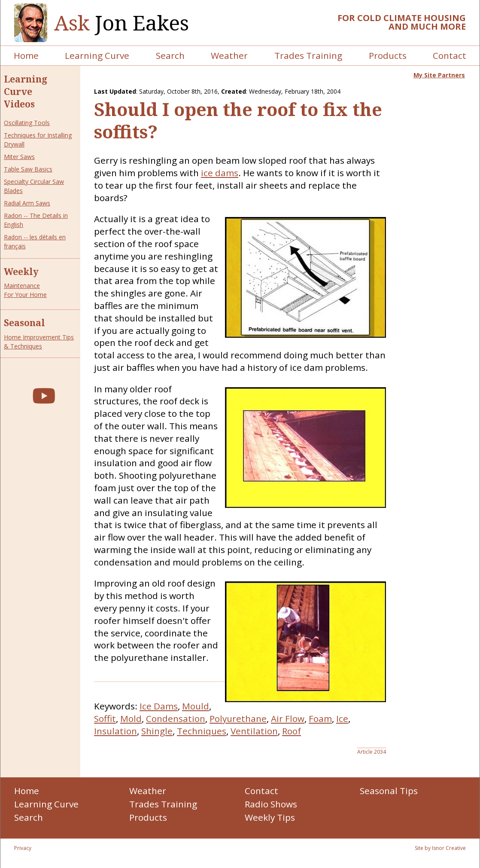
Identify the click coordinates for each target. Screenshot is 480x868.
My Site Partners (439, 75)
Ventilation (254, 731)
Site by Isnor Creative (440, 848)
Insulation (115, 731)
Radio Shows (271, 804)
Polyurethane (238, 718)
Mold (131, 718)
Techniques (202, 731)
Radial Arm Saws (27, 203)
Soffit (105, 718)
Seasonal (24, 323)
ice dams (220, 173)
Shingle (157, 731)
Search (170, 55)
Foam (320, 718)
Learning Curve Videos (26, 92)
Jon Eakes (122, 23)
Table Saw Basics (28, 169)
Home (26, 55)
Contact (450, 55)
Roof (292, 731)
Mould (196, 706)
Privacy (23, 848)
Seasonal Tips (389, 791)
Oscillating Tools (27, 123)
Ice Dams (159, 706)
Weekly (21, 272)
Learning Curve (97, 55)
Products (388, 55)
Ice (342, 718)
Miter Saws (19, 157)
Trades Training (308, 55)
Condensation (176, 718)
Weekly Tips (270, 817)
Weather (229, 55)
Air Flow (288, 718)
